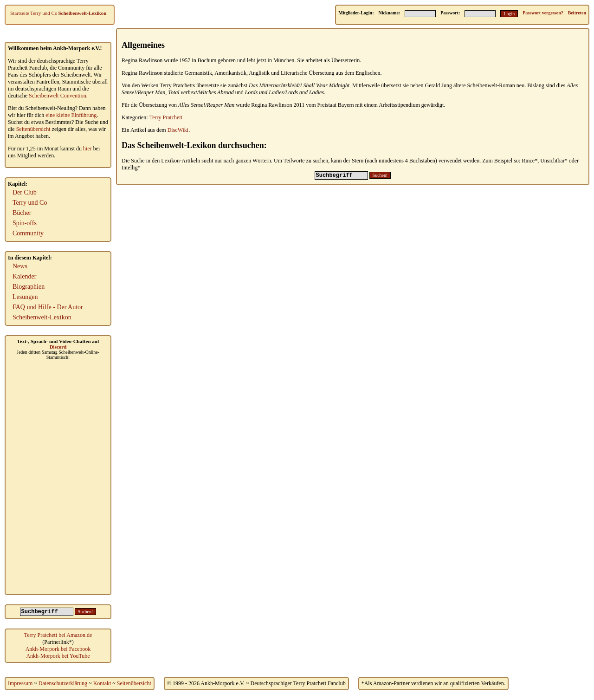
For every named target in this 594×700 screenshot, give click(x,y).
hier (87, 149)
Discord (58, 347)
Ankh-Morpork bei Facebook (58, 649)
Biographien (29, 287)
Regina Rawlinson (142, 60)
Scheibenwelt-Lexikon (82, 13)
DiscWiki (178, 130)
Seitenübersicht (33, 129)
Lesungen (25, 297)
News (20, 266)
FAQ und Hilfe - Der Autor (48, 307)
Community (28, 233)
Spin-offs (25, 223)
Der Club (25, 192)
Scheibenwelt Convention (58, 96)
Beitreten (577, 13)
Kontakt (102, 683)
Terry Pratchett (166, 117)
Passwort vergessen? (543, 13)
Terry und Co (44, 13)
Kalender (24, 276)
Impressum (20, 683)
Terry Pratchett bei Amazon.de (58, 635)
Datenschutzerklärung (63, 683)
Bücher (22, 213)
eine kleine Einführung (71, 115)
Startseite (20, 13)
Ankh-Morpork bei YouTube (58, 656)
